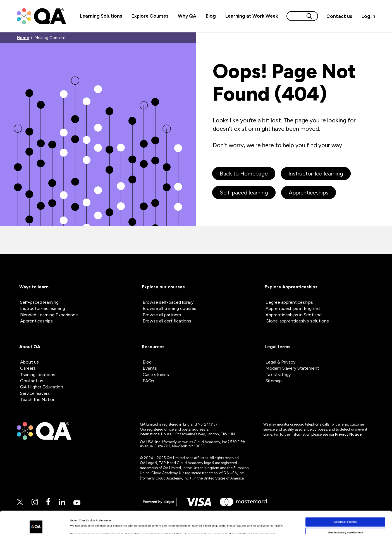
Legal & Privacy (280, 362)
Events (150, 368)
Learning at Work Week (252, 16)
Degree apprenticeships (289, 302)
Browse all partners (162, 315)
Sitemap (274, 381)
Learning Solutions (101, 16)
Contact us (339, 16)
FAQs (148, 381)
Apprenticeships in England (293, 308)
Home (23, 38)
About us (29, 362)
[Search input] (296, 16)
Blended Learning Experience (49, 315)
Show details (78, 525)
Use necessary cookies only (346, 513)
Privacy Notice (348, 434)
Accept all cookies (345, 503)
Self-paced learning (244, 193)
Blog (211, 16)
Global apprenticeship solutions (297, 321)
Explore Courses (150, 16)
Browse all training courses (169, 308)
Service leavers (35, 393)
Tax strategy (278, 375)
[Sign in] (366, 16)
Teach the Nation (38, 399)
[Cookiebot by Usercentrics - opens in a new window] (36, 525)
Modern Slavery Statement (292, 368)
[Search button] (309, 16)
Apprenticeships (309, 193)
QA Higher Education (42, 387)
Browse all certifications (167, 321)
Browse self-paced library (168, 302)
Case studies (156, 375)
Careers (28, 368)
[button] (339, 16)
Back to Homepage (244, 174)
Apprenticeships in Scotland (294, 315)
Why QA (187, 16)
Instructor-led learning (316, 174)
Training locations (38, 375)
